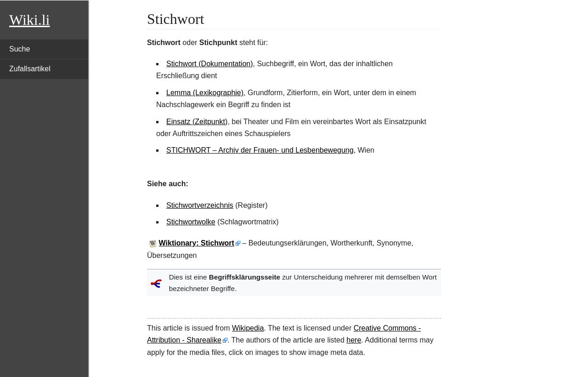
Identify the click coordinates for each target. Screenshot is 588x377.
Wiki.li (29, 20)
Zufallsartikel (30, 69)
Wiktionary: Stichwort (197, 243)
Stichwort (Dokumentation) (210, 64)
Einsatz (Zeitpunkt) (197, 122)
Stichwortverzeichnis (200, 205)
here (354, 340)
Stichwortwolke (191, 222)
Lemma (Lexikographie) (205, 93)
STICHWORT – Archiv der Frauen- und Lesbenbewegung (260, 150)
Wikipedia (248, 328)
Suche (20, 49)
